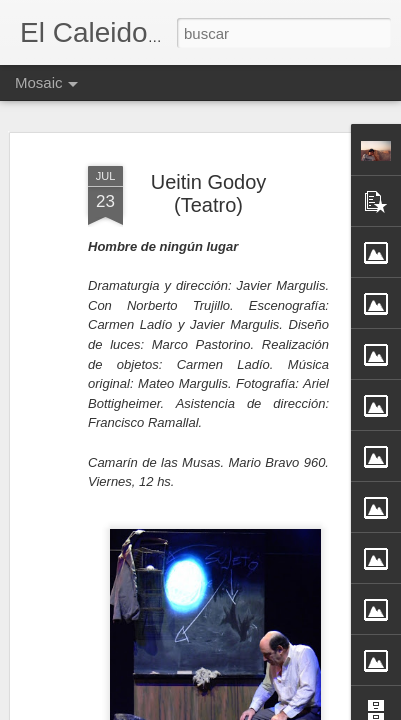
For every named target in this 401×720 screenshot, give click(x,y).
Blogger (279, 709)
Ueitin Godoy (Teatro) (209, 182)
